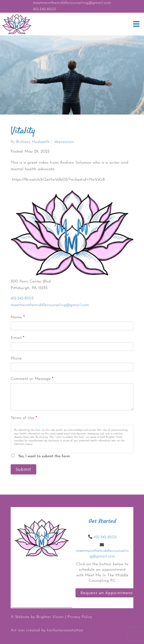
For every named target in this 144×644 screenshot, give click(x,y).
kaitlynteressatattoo (65, 630)
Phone (16, 358)
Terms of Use (24, 418)
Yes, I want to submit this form (44, 456)
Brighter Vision (50, 617)
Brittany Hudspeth (33, 142)
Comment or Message (32, 379)
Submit (23, 469)
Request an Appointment (107, 593)
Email (17, 338)
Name (18, 317)
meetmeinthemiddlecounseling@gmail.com (72, 3)
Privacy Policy (80, 617)
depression (64, 142)
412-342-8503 (44, 9)
